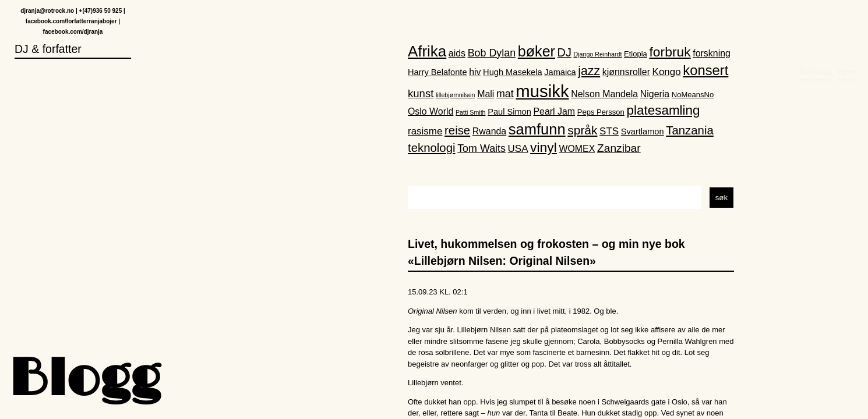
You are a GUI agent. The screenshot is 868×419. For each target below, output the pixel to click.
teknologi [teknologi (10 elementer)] (432, 148)
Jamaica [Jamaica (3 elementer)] (560, 73)
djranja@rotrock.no (47, 11)
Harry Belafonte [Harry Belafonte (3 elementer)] (437, 73)
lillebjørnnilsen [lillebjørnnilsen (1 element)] (456, 95)
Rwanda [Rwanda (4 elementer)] (489, 131)
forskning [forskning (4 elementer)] (712, 54)
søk (721, 198)
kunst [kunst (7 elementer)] (421, 93)
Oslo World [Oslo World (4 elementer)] (431, 111)
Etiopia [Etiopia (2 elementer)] (636, 54)
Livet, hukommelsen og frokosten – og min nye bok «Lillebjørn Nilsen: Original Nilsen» (546, 252)
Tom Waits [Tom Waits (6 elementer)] (481, 149)
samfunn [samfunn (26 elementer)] (537, 129)
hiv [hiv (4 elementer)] (475, 72)
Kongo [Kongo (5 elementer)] (667, 72)
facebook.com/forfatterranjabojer (71, 22)
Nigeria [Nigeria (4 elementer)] (655, 94)
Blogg (84, 381)
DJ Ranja (816, 21)
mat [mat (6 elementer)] (505, 94)
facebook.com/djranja (73, 32)
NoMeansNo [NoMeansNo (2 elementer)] (693, 95)
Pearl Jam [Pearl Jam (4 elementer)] (555, 111)
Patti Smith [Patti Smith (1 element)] (471, 112)
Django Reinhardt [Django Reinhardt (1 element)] (598, 55)
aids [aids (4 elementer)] (457, 54)
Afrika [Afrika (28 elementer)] (427, 52)
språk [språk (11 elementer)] (582, 130)
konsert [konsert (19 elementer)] (705, 71)
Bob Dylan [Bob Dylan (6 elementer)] (492, 54)
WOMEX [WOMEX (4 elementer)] (577, 149)
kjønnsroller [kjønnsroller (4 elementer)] (626, 72)
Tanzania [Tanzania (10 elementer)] (690, 130)
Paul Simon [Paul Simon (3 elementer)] (509, 112)
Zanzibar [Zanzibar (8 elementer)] (619, 149)
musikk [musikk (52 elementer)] (542, 91)
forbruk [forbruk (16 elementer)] (670, 52)
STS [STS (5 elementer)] (609, 131)
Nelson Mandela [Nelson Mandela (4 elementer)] (604, 94)
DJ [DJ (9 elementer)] (564, 53)
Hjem (847, 21)
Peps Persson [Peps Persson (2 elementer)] (601, 112)
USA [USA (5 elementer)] (518, 149)
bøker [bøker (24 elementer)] (537, 52)
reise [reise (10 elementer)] (457, 130)
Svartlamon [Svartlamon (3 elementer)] (643, 132)
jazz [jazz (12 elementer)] (589, 72)
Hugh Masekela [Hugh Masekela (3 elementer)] (513, 73)
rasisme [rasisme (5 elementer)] (425, 131)
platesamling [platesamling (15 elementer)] (663, 110)
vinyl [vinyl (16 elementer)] (544, 148)
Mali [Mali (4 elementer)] (486, 94)
